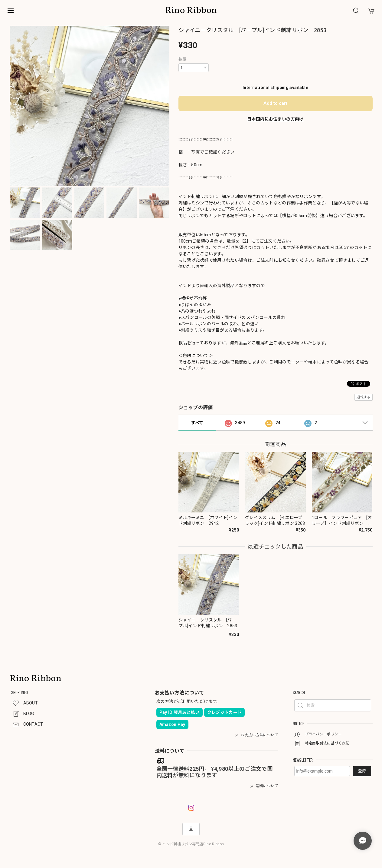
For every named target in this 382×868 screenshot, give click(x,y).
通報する (363, 397)
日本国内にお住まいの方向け (275, 119)
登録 (362, 771)
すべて (197, 423)
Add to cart (275, 103)
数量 (183, 59)
